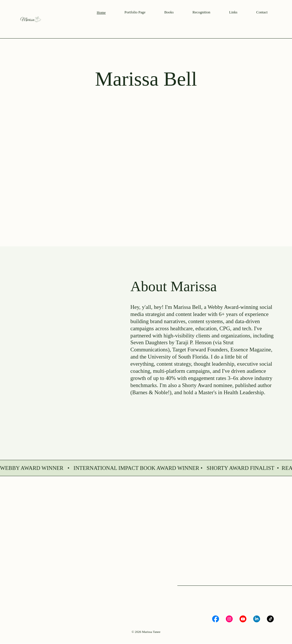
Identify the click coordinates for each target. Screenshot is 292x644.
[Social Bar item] (216, 619)
